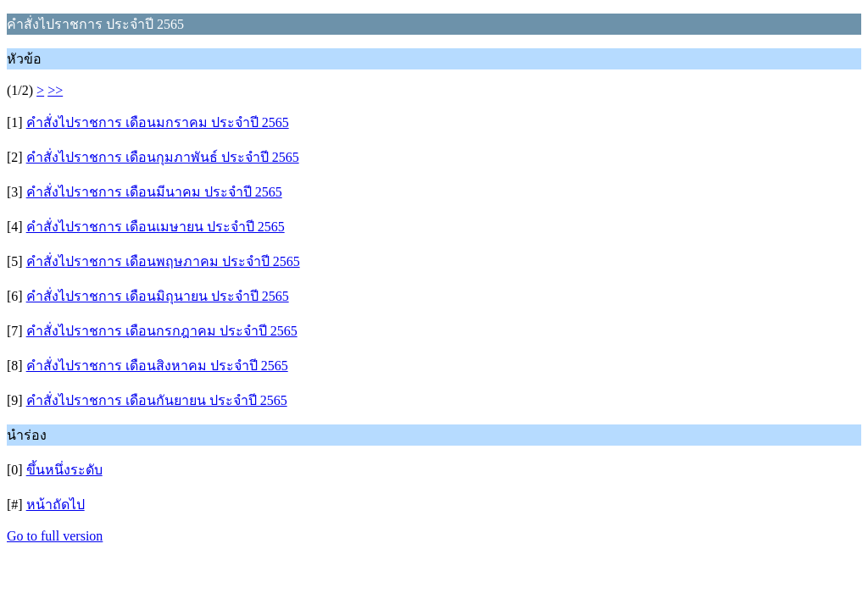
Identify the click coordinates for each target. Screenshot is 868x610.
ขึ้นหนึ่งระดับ (64, 470)
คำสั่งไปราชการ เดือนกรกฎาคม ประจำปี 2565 (162, 331)
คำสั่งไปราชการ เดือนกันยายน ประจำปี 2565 (157, 400)
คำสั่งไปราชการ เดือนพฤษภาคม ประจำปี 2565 (163, 261)
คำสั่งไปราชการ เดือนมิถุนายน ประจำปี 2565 (158, 296)
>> (55, 90)
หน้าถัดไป (56, 505)
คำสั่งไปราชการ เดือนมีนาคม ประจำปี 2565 (154, 192)
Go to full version (55, 536)
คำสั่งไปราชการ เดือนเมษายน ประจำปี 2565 (156, 227)
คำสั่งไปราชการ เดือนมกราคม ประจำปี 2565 (158, 122)
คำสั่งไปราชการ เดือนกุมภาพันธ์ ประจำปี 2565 (163, 157)
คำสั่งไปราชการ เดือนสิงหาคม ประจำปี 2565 (157, 366)
